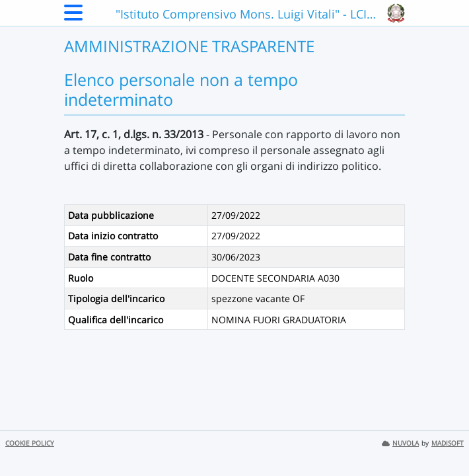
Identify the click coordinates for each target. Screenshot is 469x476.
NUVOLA (400, 443)
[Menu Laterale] (73, 17)
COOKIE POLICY (30, 443)
